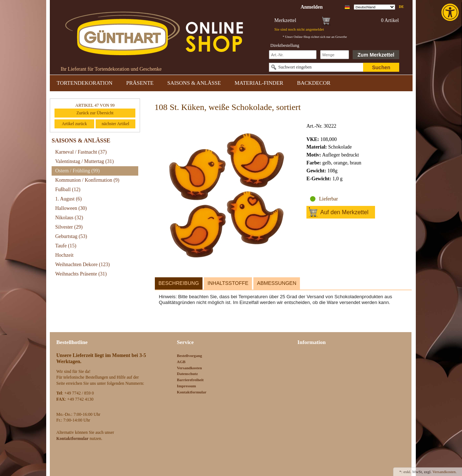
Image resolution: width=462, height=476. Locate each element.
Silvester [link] (69, 227)
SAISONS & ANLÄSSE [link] (194, 83)
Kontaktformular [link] (192, 392)
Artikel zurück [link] (74, 124)
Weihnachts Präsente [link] (81, 274)
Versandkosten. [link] (444, 472)
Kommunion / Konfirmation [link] (87, 180)
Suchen (381, 67)
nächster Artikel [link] (115, 124)
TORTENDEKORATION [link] (85, 83)
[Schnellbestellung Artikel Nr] (293, 55)
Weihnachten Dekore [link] (82, 265)
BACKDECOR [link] (314, 83)
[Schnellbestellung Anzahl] (335, 55)
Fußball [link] (68, 189)
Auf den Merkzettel (344, 212)
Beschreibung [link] (179, 283)
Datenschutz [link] (187, 374)
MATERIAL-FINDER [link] (259, 83)
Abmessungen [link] (277, 283)
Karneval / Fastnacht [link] (81, 152)
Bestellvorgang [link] (189, 356)
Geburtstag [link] (71, 236)
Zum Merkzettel (376, 55)
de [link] (401, 7)
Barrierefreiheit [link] (190, 380)
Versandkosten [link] (189, 368)
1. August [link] (69, 199)
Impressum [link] (186, 386)
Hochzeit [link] (64, 255)
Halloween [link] (71, 208)
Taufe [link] (66, 246)
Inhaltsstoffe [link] (228, 283)
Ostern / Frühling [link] (77, 171)
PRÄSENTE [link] (140, 83)
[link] (451, 12)
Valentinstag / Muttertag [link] (84, 161)
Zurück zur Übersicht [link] (95, 113)
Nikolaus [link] (69, 218)
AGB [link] (181, 362)
